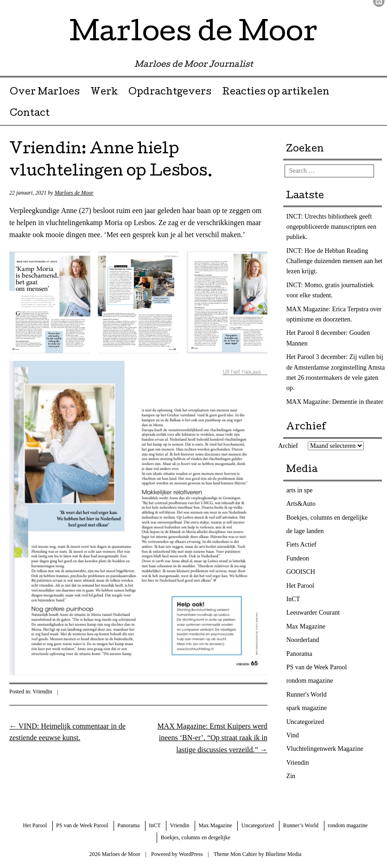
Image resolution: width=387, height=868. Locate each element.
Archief (288, 446)
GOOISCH (301, 572)
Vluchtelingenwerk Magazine (325, 749)
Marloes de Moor (193, 34)
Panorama (299, 654)
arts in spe (300, 490)
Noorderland (303, 640)
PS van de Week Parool (317, 667)
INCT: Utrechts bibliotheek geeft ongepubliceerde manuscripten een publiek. (331, 227)
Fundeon (298, 558)
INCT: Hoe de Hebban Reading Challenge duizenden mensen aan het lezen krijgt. (335, 261)
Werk (104, 93)
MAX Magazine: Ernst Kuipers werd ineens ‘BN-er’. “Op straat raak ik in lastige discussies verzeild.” (212, 738)
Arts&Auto (301, 504)
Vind (293, 735)
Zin (291, 776)
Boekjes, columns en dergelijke (327, 518)
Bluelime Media (284, 854)
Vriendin (42, 692)
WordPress (191, 854)
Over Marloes (45, 93)
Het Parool (300, 586)
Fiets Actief (301, 544)
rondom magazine (310, 681)
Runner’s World (301, 825)
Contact (30, 114)
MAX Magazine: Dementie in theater (335, 402)
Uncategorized (305, 722)
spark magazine (307, 708)
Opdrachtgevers (170, 93)
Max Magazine (306, 626)
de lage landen (305, 531)
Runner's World (307, 695)
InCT (293, 599)
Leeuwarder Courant (313, 613)
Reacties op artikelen (276, 93)
